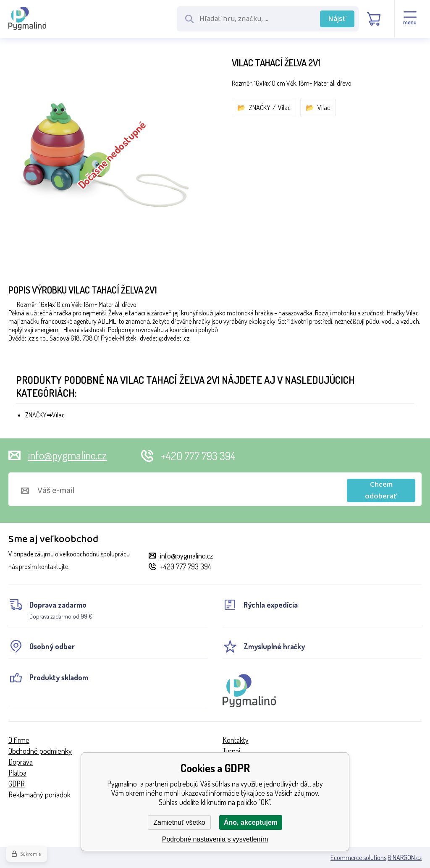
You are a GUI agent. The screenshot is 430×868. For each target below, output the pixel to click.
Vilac (284, 108)
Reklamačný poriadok (39, 795)
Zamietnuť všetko (179, 822)
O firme (19, 740)
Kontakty (236, 740)
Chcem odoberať (381, 490)
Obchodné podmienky (40, 751)
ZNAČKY (260, 108)
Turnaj (231, 751)
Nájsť (337, 19)
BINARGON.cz (405, 858)
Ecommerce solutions (358, 858)
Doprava (21, 762)
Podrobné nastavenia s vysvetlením (215, 839)
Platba (17, 773)
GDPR (17, 784)
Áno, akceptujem (251, 822)
